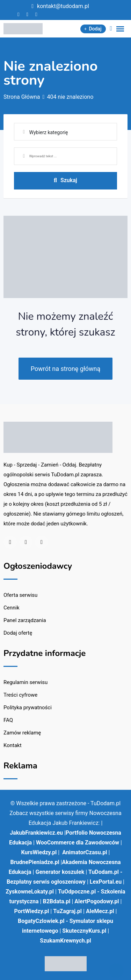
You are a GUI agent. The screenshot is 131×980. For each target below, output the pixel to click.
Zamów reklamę (22, 733)
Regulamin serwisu (26, 682)
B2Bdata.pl (56, 901)
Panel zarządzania (25, 620)
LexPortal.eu (106, 882)
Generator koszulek (60, 872)
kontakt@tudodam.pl (63, 6)
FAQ (8, 720)
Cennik (12, 608)
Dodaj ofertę (18, 633)
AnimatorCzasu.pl (85, 852)
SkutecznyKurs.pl (84, 931)
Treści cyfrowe (20, 695)
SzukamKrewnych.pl (65, 941)
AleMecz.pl (100, 911)
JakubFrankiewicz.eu (36, 833)
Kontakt (13, 745)
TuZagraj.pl (67, 911)
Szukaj (65, 180)
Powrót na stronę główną (66, 369)
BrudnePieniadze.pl (35, 862)
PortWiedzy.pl (32, 911)
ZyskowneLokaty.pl (30, 892)
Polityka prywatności (28, 708)
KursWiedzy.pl (39, 852)
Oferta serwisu (20, 595)
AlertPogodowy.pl (97, 901)
